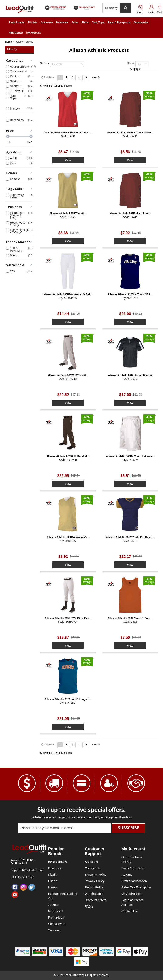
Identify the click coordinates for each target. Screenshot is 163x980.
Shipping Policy (96, 875)
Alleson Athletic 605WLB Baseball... (68, 456)
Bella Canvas (57, 862)
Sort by (44, 63)
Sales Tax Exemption (136, 887)
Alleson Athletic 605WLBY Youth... (68, 375)
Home (8, 42)
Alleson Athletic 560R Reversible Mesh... (68, 133)
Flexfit (52, 875)
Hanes (53, 887)
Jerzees (54, 905)
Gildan (53, 881)
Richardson (56, 917)
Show (131, 63)
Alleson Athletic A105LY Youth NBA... (130, 294)
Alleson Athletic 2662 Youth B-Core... (130, 618)
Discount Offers (96, 900)
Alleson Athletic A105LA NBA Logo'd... (68, 699)
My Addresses (131, 894)
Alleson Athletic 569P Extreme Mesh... (130, 133)
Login (151, 13)
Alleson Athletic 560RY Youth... (68, 214)
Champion (55, 868)
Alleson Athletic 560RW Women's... (68, 537)
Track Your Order (133, 868)
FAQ (140, 13)
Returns (127, 875)
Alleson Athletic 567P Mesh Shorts (130, 214)
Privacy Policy (95, 881)
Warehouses (94, 894)
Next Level (56, 911)
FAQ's (89, 906)
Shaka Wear (57, 924)
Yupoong (54, 930)
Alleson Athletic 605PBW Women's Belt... (68, 294)
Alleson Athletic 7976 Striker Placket (130, 375)
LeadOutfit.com (74, 975)
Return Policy (94, 887)
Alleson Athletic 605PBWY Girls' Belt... (68, 618)
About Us (91, 862)
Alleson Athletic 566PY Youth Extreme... (130, 456)
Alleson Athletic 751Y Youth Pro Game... (130, 537)
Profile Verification (134, 881)
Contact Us (93, 868)
